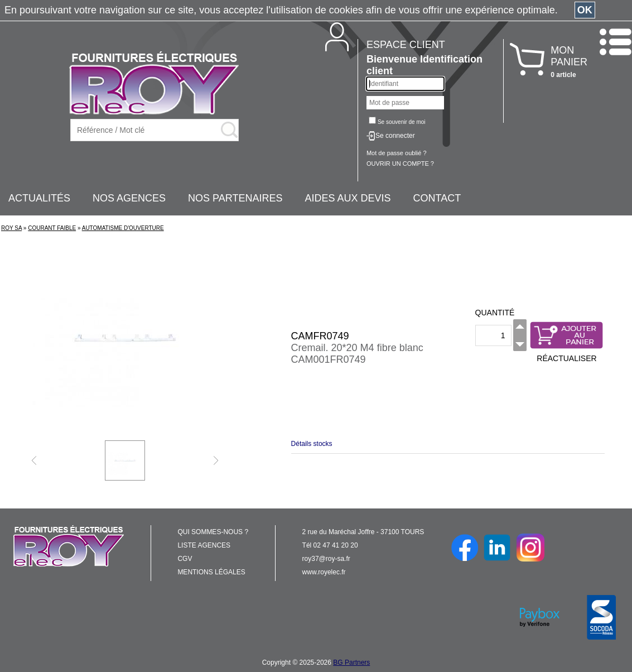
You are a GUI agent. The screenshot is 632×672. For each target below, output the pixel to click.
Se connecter (395, 136)
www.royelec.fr (324, 572)
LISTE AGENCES (204, 545)
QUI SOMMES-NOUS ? (213, 532)
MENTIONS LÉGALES (211, 572)
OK (585, 10)
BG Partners (351, 663)
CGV (185, 559)
